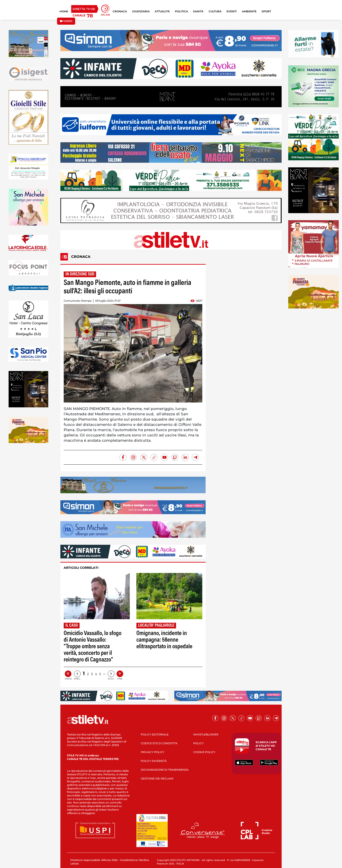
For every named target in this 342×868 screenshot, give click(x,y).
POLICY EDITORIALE (155, 734)
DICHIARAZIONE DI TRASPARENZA (165, 770)
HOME (64, 11)
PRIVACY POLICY (153, 752)
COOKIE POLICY (204, 752)
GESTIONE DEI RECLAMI (157, 778)
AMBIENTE (249, 11)
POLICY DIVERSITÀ (154, 761)
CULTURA (215, 11)
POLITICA (181, 11)
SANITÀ (198, 11)
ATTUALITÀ (162, 11)
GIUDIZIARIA (141, 11)
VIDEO (66, 21)
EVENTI (232, 11)
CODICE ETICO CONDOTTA (159, 743)
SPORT (266, 11)
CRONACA (120, 11)
